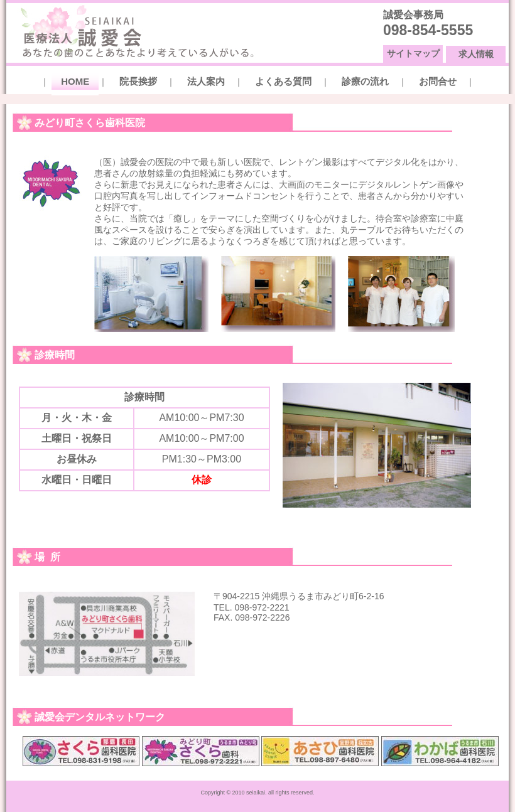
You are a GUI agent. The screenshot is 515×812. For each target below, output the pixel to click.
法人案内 (206, 81)
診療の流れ (365, 81)
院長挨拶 (138, 81)
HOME (75, 81)
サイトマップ (413, 53)
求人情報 (476, 54)
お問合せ (438, 81)
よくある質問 (283, 81)
